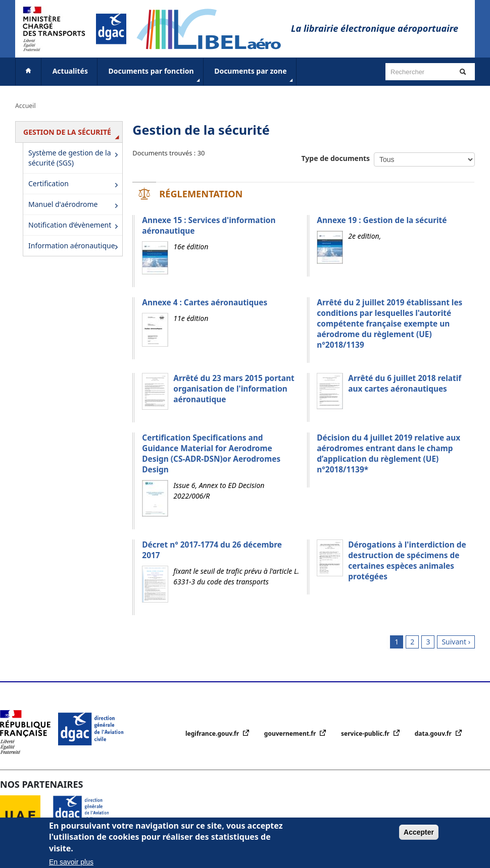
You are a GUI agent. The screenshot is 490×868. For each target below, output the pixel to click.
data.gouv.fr (434, 734)
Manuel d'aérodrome (75, 205)
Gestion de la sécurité (73, 135)
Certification (75, 184)
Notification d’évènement (75, 226)
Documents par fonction (155, 75)
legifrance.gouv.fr (213, 734)
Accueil (26, 106)
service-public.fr (366, 734)
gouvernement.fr (291, 734)
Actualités (70, 71)
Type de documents (336, 158)
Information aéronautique (75, 247)
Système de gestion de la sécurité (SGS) (75, 158)
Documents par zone (254, 75)
